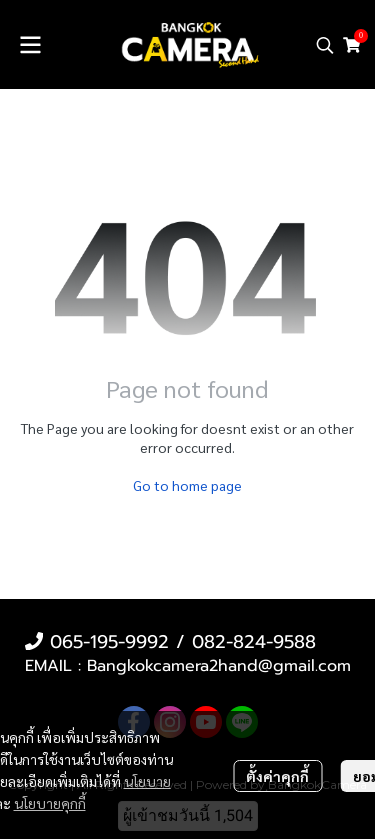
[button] (325, 45)
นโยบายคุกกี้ (50, 803)
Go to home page (187, 485)
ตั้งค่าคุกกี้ (277, 776)
